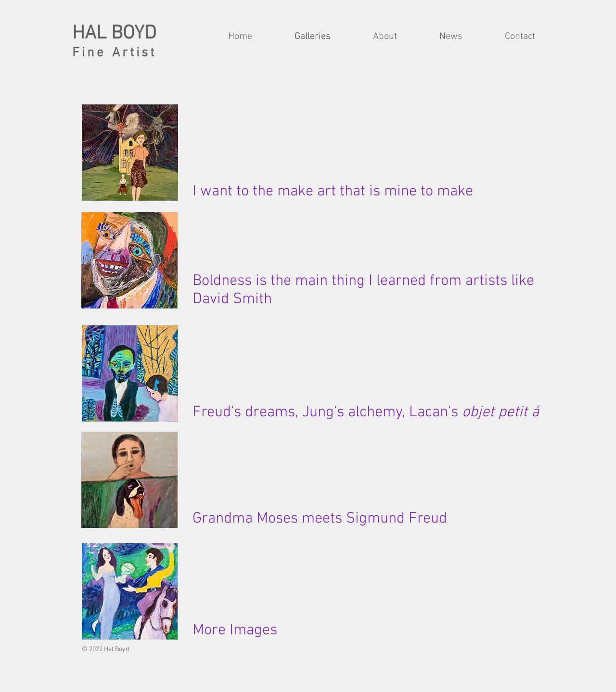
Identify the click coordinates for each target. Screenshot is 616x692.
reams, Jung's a (304, 412)
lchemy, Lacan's (409, 412)
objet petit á (500, 412)
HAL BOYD (114, 34)
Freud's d (223, 412)
